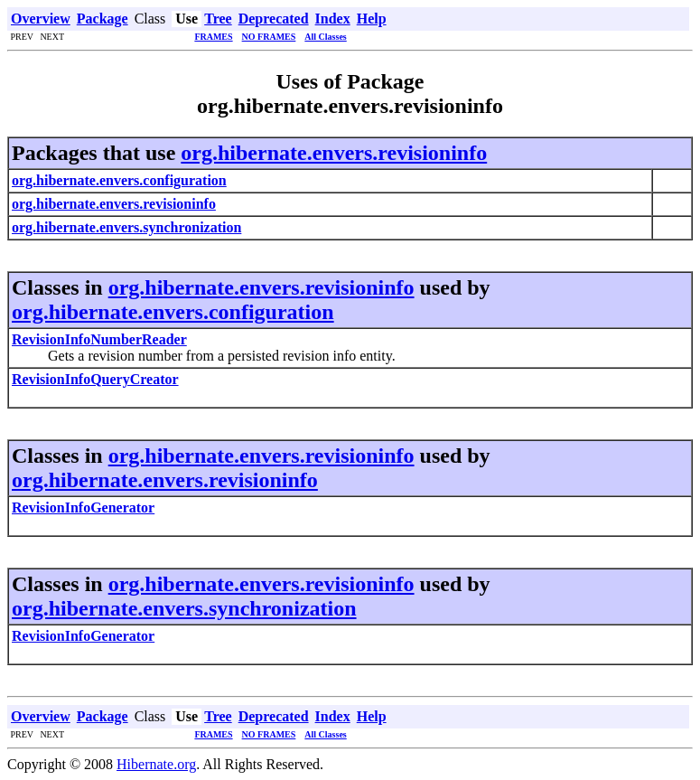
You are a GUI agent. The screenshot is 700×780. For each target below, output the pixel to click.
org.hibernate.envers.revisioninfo (334, 153)
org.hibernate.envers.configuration (173, 312)
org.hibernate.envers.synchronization (184, 608)
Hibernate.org (156, 764)
